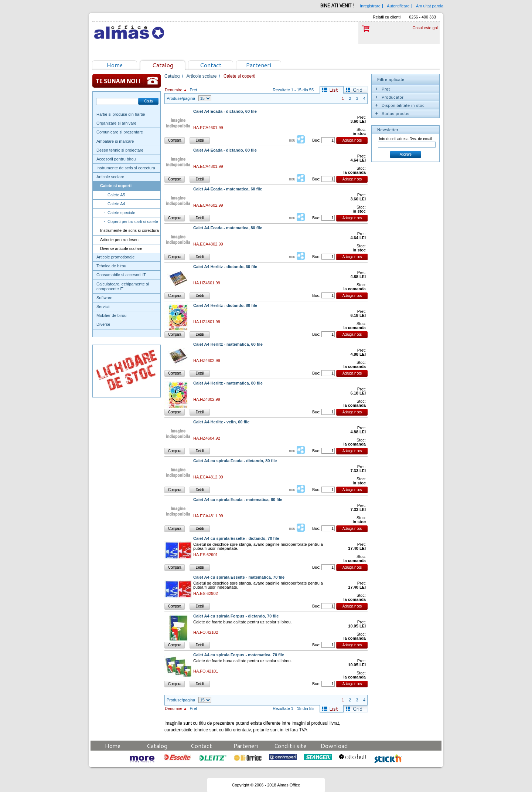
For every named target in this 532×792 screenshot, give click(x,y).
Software (104, 298)
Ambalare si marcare (115, 141)
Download (334, 746)
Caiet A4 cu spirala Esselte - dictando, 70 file (236, 539)
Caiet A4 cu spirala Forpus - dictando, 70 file (236, 616)
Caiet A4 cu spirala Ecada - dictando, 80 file (235, 461)
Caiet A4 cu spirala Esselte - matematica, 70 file (239, 577)
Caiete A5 (116, 195)
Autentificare (398, 6)
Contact (211, 65)
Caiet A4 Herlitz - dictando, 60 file (225, 267)
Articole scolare (110, 177)
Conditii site (290, 746)
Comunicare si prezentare (120, 132)
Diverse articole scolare (121, 248)
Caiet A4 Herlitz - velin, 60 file (221, 422)
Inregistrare (370, 6)
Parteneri (259, 65)
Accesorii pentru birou (116, 159)
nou (292, 140)
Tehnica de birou (111, 266)
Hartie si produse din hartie (121, 114)
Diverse (103, 324)
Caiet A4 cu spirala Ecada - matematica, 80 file (238, 500)
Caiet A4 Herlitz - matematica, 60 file (228, 344)
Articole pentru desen (119, 240)
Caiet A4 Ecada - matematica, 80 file (228, 228)
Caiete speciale (121, 213)
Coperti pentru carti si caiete (133, 221)
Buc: (316, 140)
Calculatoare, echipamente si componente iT (123, 286)
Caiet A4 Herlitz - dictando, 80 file (225, 306)
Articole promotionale (115, 257)
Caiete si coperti (116, 186)
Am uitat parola (430, 6)
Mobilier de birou (111, 315)
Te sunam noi (127, 81)
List (334, 90)
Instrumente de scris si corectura (126, 168)
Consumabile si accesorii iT (121, 275)
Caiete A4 (116, 204)
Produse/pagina (181, 98)
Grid (357, 90)
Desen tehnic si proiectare (120, 150)
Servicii (103, 307)
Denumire (174, 90)
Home (115, 65)
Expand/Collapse (376, 89)
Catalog (163, 65)
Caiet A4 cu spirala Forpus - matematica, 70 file (239, 655)
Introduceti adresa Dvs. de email (405, 139)
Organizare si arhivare (116, 123)
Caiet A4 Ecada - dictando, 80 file (225, 150)
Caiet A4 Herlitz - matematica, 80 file (228, 383)
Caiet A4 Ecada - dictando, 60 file (225, 111)
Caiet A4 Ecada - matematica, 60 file (228, 189)
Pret (193, 90)
